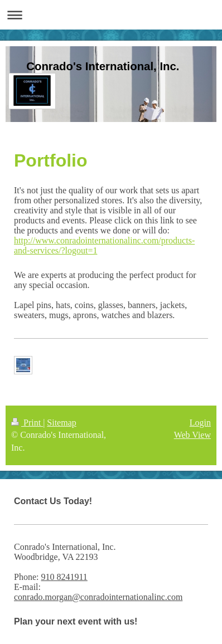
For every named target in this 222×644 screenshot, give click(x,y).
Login (200, 423)
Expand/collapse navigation (111, 15)
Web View (192, 435)
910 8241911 (64, 577)
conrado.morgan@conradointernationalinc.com (98, 597)
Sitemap (61, 423)
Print (27, 423)
